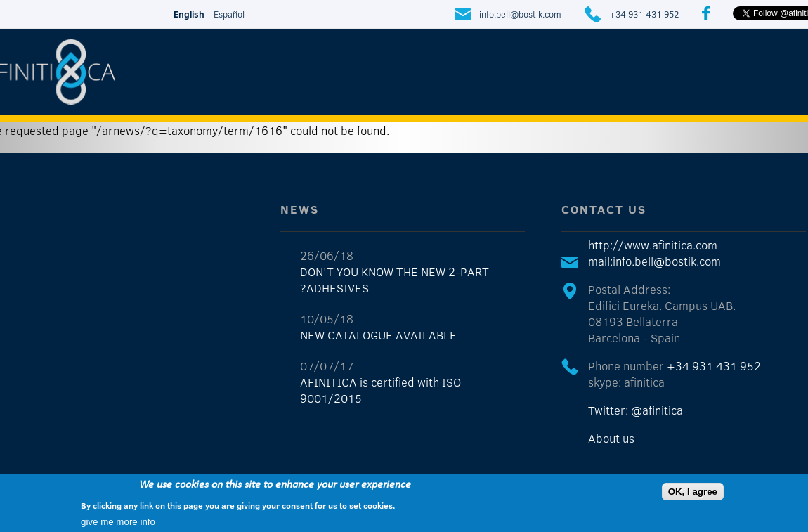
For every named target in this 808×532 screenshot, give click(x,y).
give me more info (118, 522)
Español (229, 14)
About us (611, 438)
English (189, 14)
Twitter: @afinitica (636, 410)
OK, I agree (693, 492)
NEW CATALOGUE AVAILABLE (378, 335)
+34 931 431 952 (644, 14)
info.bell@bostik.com (520, 14)
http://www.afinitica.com (653, 245)
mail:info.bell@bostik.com (654, 261)
